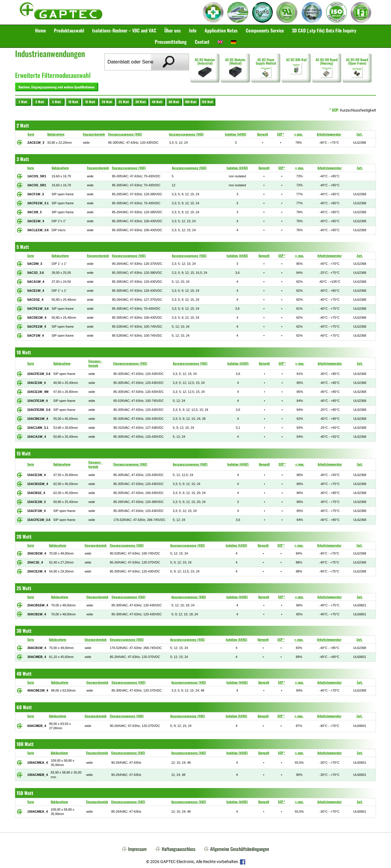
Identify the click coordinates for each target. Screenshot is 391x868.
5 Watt (57, 100)
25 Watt (124, 100)
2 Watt (23, 100)
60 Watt (174, 100)
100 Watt (191, 100)
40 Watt (157, 100)
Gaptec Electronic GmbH (61, 12)
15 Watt (90, 100)
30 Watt (141, 100)
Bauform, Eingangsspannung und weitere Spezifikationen (55, 86)
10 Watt (73, 100)
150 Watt (208, 100)
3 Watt (40, 100)
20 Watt (107, 100)
